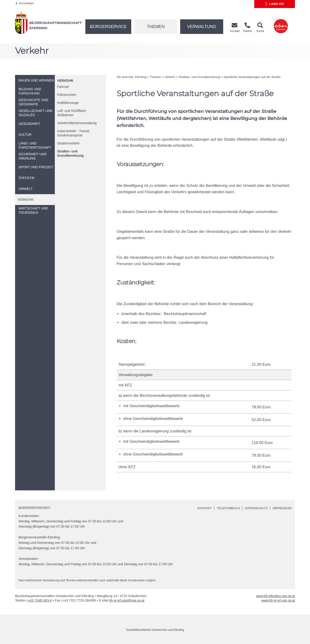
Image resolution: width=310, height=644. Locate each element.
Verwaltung (202, 27)
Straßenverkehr (68, 143)
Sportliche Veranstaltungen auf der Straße (252, 77)
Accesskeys (25, 3)
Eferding (141, 77)
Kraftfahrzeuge (68, 103)
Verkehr (65, 81)
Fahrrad (63, 87)
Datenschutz (254, 508)
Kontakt (200, 508)
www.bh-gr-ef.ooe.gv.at (278, 600)
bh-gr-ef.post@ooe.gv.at (127, 600)
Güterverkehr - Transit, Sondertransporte (74, 133)
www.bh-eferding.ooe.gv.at (276, 596)
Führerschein (67, 95)
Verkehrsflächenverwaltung (77, 123)
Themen (156, 27)
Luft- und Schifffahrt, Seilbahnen (72, 113)
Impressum (281, 508)
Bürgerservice (108, 27)
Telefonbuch (225, 508)
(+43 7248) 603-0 (39, 600)
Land (275, 4)
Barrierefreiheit (34, 508)
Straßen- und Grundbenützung (70, 153)
